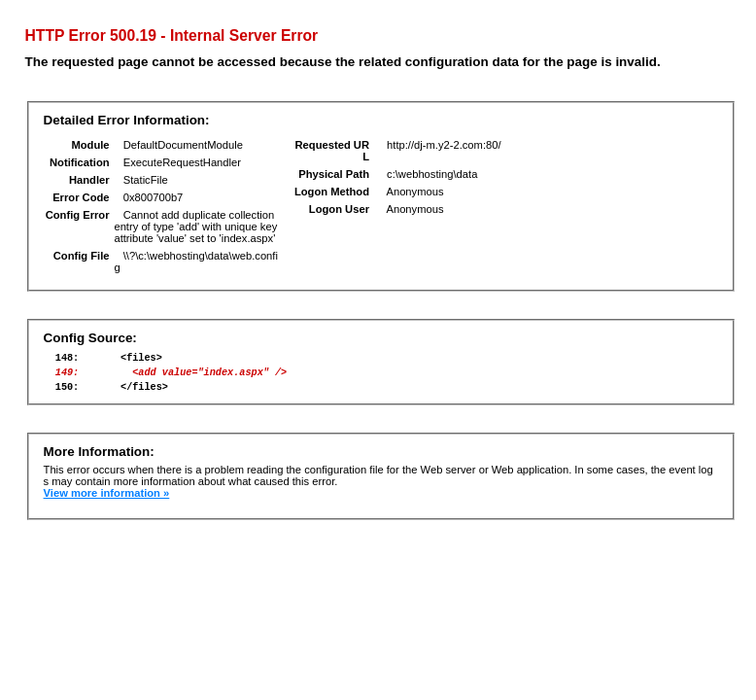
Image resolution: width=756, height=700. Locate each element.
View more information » (107, 502)
